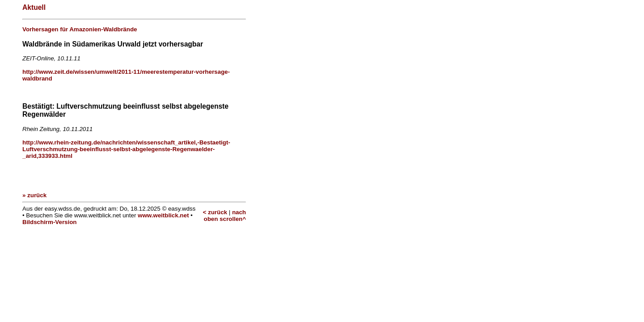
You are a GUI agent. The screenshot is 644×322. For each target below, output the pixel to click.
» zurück (34, 195)
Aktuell (34, 7)
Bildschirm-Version (49, 222)
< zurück (215, 212)
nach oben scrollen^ (225, 216)
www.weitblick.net (163, 215)
